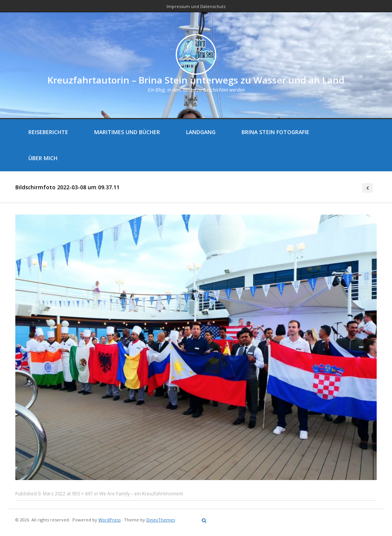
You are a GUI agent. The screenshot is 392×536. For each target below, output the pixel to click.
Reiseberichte (48, 132)
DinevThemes (161, 520)
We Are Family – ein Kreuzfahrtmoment (141, 494)
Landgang (201, 132)
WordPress (109, 520)
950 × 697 (82, 494)
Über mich (43, 158)
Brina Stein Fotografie (275, 132)
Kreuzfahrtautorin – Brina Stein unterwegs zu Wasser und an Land (196, 80)
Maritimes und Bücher (127, 132)
